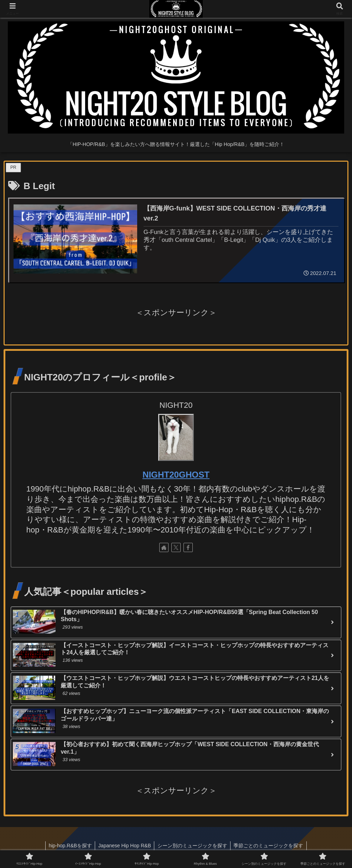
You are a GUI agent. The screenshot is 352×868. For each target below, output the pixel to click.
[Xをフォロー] (176, 548)
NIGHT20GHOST (176, 475)
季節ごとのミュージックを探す (270, 846)
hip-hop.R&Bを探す (69, 846)
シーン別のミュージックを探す (193, 846)
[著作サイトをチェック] (164, 548)
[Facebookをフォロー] (188, 548)
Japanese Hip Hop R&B (124, 846)
